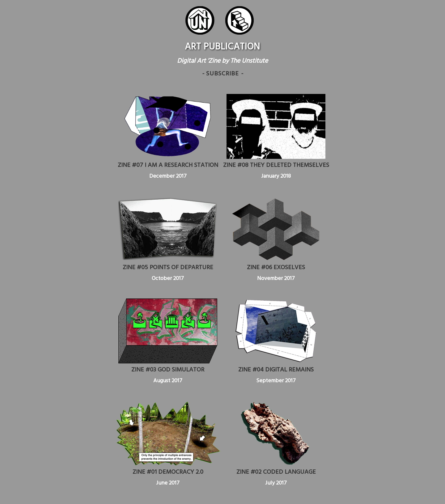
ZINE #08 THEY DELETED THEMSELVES (276, 165)
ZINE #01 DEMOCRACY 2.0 (168, 472)
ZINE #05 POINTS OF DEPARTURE (168, 268)
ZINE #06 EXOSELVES (276, 268)
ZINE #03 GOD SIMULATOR (168, 370)
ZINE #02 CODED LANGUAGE (276, 472)
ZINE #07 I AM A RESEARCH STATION (168, 165)
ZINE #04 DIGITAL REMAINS (276, 370)
